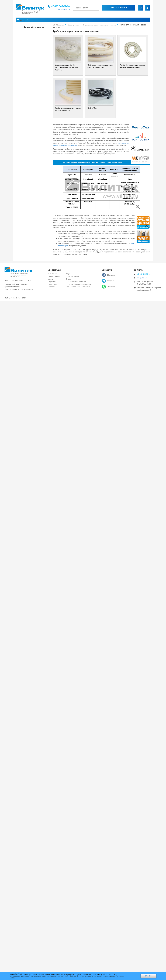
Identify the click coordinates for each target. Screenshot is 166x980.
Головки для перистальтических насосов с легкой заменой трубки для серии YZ (29, 698)
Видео (68, 958)
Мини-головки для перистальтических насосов (29, 735)
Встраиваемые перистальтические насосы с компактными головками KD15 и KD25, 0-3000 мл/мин (31, 403)
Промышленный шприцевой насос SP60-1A (31, 648)
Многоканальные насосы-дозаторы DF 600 (30, 69)
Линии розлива (24, 482)
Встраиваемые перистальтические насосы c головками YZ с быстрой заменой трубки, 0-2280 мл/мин (30, 321)
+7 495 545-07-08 (61, 6)
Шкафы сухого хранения (26, 872)
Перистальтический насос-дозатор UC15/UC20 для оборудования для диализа (29, 587)
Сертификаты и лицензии (76, 961)
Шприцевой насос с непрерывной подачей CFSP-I (30, 656)
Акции (106, 20)
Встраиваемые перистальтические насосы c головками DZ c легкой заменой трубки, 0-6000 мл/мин (30, 309)
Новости (96, 20)
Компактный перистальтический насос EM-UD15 (29, 205)
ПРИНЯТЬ (149, 976)
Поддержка (82, 20)
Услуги (69, 20)
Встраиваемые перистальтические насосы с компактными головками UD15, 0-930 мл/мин (30, 415)
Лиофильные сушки (24, 877)
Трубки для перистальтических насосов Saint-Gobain (30, 806)
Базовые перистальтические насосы (32, 162)
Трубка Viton (26, 801)
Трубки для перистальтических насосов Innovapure (29, 824)
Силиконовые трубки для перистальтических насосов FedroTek (30, 795)
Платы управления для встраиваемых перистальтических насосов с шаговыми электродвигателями (30, 473)
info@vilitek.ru (65, 9)
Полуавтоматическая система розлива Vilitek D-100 (30, 522)
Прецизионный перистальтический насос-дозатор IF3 (29, 91)
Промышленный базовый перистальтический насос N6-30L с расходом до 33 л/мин (30, 265)
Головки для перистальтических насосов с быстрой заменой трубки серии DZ (30, 686)
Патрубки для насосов (27, 49)
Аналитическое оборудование (28, 883)
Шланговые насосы (26, 536)
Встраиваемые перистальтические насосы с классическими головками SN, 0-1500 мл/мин (31, 391)
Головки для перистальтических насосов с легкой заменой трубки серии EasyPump (30, 710)
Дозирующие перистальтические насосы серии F (29, 61)
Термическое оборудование (27, 888)
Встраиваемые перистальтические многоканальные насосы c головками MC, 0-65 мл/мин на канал (31, 297)
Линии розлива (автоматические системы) (28, 504)
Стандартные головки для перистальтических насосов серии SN (30, 780)
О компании (36, 20)
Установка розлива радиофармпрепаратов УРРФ (30, 530)
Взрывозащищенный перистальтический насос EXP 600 (29, 577)
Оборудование (54, 20)
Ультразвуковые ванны (25, 894)
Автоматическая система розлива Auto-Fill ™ (30, 496)
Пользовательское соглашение (78, 966)
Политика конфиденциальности (78, 963)
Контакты (144, 20)
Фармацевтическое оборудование (30, 844)
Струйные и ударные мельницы (29, 849)
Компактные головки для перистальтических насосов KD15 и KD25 (31, 720)
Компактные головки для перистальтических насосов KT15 (31, 728)
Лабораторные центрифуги (27, 905)
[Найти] (100, 8)
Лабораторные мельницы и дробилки (31, 832)
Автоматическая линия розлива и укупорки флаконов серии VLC (30, 489)
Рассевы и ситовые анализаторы (29, 838)
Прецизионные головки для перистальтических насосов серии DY (30, 772)
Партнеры (52, 961)
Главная (22, 20)
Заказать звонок (119, 8)
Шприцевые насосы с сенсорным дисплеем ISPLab (30, 669)
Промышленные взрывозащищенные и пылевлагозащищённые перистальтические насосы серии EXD (31, 599)
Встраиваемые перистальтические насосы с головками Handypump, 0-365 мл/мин (30, 355)
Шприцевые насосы (26, 636)
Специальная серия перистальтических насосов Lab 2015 (29, 156)
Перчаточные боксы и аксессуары (30, 28)
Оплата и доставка (124, 20)
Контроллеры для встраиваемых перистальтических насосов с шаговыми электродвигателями (29, 461)
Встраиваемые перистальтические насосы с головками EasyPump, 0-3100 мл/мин (30, 343)
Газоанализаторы (24, 933)
